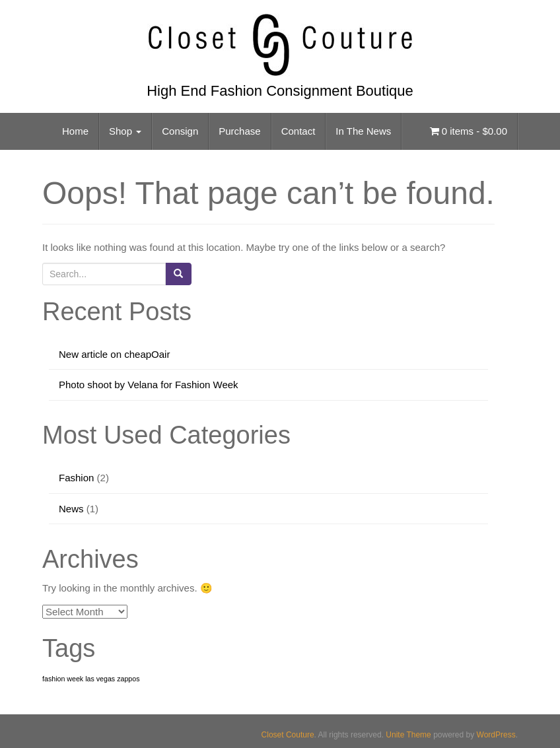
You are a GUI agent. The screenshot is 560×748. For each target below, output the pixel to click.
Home (75, 131)
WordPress (496, 735)
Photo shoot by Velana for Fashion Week (149, 385)
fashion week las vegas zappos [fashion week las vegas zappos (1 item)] (91, 679)
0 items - (469, 131)
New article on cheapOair (114, 354)
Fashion (76, 478)
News (71, 509)
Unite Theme (408, 735)
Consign (180, 131)
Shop (125, 131)
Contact (298, 131)
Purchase (239, 131)
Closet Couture (288, 735)
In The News (363, 131)
